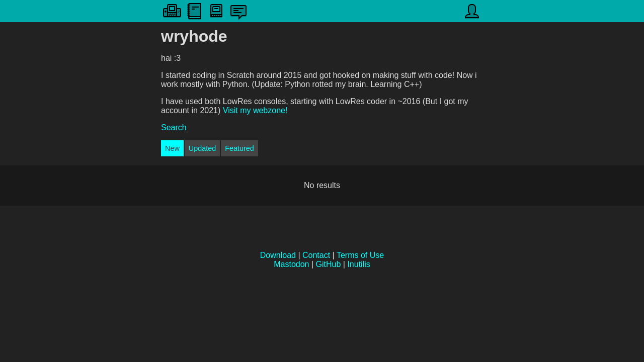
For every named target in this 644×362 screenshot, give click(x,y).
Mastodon (291, 264)
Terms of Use (360, 255)
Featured (239, 148)
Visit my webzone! (255, 110)
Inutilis (358, 264)
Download (278, 255)
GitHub (329, 264)
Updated (202, 148)
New (172, 148)
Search (174, 127)
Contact (316, 255)
